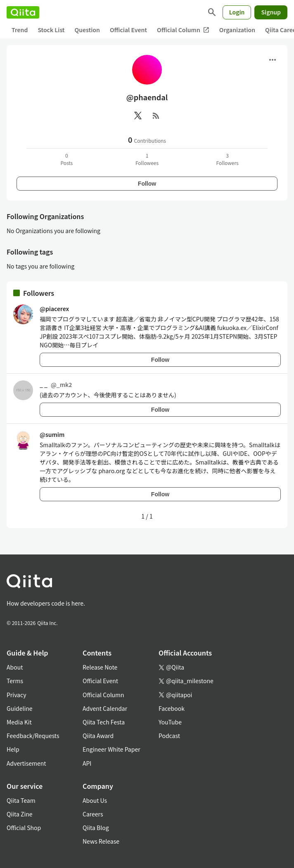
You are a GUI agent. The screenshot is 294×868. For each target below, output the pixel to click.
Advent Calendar (105, 708)
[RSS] (156, 116)
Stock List (51, 30)
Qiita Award (98, 736)
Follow (147, 184)
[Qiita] (23, 12)
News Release (101, 841)
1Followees (147, 159)
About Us (95, 800)
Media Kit (19, 722)
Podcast (169, 736)
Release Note (100, 667)
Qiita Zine (20, 814)
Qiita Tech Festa (104, 722)
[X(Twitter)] (138, 116)
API (87, 763)
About (15, 667)
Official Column (183, 30)
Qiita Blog (96, 828)
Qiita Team (21, 800)
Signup (271, 12)
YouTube (170, 722)
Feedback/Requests (33, 736)
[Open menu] (273, 60)
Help (13, 749)
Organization (237, 30)
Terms (15, 681)
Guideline (20, 708)
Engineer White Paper (111, 749)
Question (87, 30)
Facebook (172, 708)
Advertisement (26, 763)
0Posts (66, 159)
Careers (93, 814)
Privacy (16, 695)
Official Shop (24, 828)
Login (237, 12)
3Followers (228, 159)
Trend (20, 30)
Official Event (128, 30)
